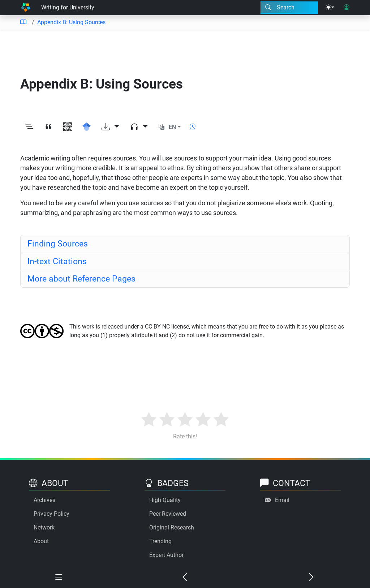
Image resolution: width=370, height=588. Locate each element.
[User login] (347, 8)
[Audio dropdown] (139, 127)
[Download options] (110, 127)
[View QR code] (67, 127)
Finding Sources (58, 244)
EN (172, 127)
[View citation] (48, 127)
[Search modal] (289, 8)
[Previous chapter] (185, 578)
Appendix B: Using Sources (71, 22)
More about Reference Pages (81, 279)
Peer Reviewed (168, 514)
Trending (160, 541)
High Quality (165, 500)
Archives (44, 500)
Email (282, 500)
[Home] (25, 8)
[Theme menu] (330, 8)
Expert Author (166, 555)
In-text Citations (57, 261)
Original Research (172, 527)
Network (44, 527)
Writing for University (68, 7)
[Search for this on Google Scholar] (87, 127)
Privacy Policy (51, 514)
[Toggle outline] (29, 127)
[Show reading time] (193, 127)
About (41, 541)
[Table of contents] (23, 22)
